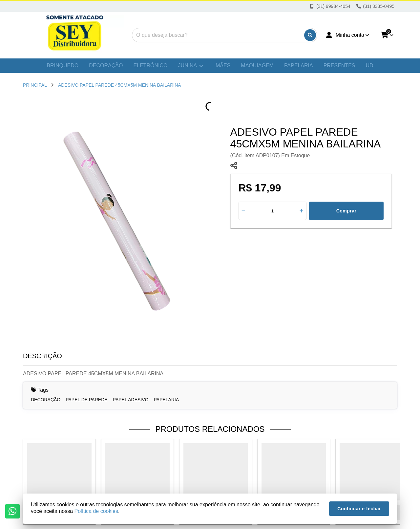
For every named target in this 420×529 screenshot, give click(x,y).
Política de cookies (96, 511)
